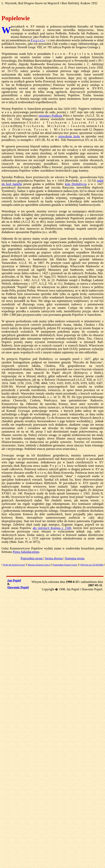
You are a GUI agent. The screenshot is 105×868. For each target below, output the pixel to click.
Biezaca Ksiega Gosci (39, 565)
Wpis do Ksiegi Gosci (14, 565)
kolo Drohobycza (76, 184)
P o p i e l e (38, 40)
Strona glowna (54, 558)
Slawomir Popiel (18, 587)
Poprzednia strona (32, 558)
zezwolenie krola (69, 136)
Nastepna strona (75, 558)
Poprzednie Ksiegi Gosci (65, 565)
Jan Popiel (14, 580)
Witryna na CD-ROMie (92, 565)
